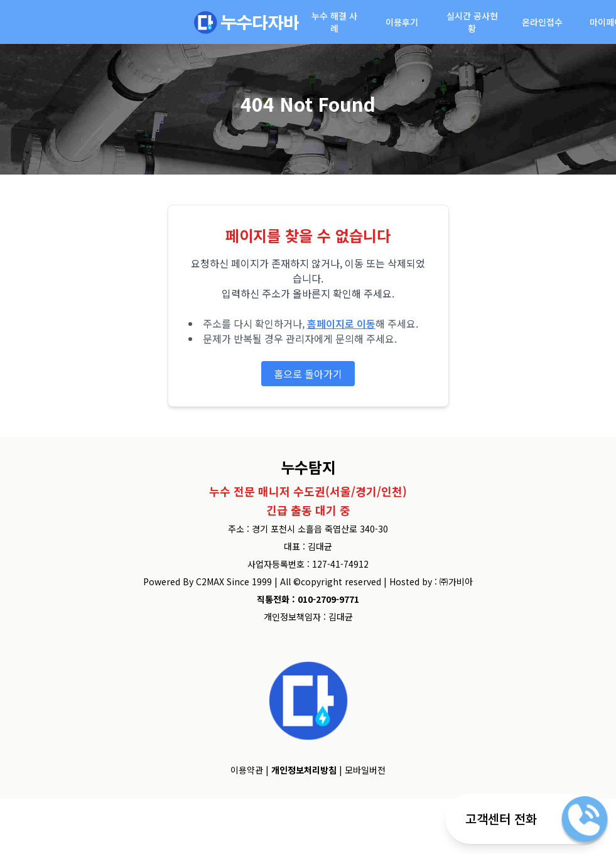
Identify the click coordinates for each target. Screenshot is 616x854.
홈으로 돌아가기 (308, 374)
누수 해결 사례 (334, 22)
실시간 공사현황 (472, 22)
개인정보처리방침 (304, 770)
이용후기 (402, 22)
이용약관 (247, 770)
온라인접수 (542, 22)
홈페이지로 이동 (341, 323)
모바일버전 (365, 770)
